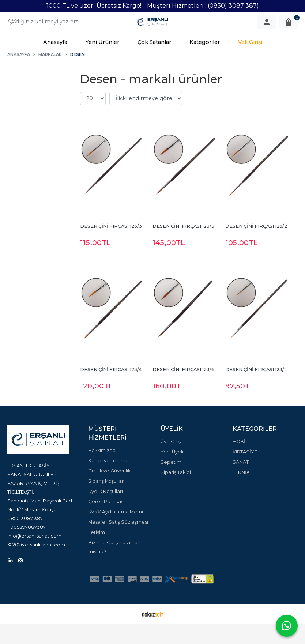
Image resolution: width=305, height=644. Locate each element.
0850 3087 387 (25, 539)
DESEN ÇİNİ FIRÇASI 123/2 (256, 247)
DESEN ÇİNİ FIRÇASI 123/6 (184, 390)
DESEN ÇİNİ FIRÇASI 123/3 (111, 247)
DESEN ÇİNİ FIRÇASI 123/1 (255, 390)
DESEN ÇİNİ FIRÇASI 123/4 (111, 390)
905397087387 (28, 547)
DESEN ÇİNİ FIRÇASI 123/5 (183, 247)
